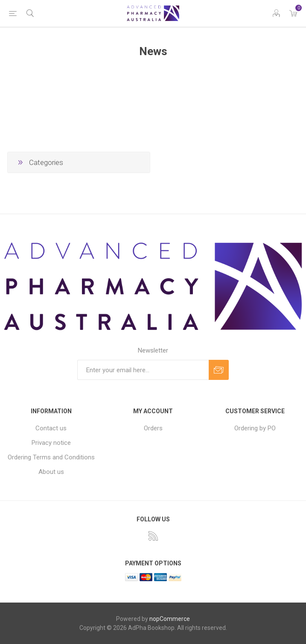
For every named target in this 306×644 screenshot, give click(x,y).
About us (51, 472)
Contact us (51, 428)
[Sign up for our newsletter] (143, 370)
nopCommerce (170, 619)
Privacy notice (51, 443)
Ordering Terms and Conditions (51, 457)
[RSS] (153, 536)
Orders (153, 428)
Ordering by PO (255, 428)
